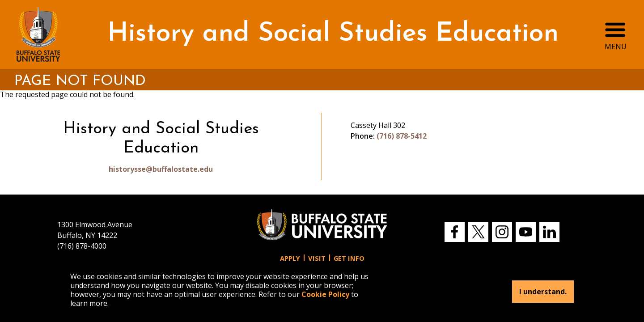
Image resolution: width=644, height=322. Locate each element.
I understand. (543, 292)
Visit (317, 258)
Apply (290, 258)
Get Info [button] (349, 258)
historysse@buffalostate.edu (161, 169)
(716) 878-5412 (402, 136)
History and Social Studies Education (333, 34)
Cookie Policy (325, 294)
